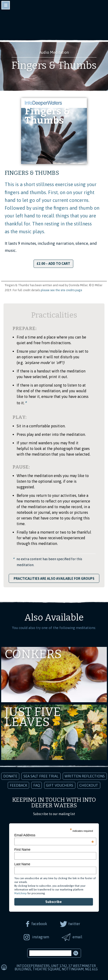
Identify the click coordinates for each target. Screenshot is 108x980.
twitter (74, 924)
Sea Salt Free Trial (41, 776)
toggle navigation (6, 5)
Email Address (54, 835)
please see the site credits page (62, 290)
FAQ (37, 785)
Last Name (22, 864)
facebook (39, 924)
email (77, 937)
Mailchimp (21, 893)
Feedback (19, 785)
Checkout (89, 785)
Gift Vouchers (60, 785)
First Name (22, 849)
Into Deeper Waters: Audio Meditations (54, 23)
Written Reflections (85, 776)
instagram (41, 937)
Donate (10, 776)
